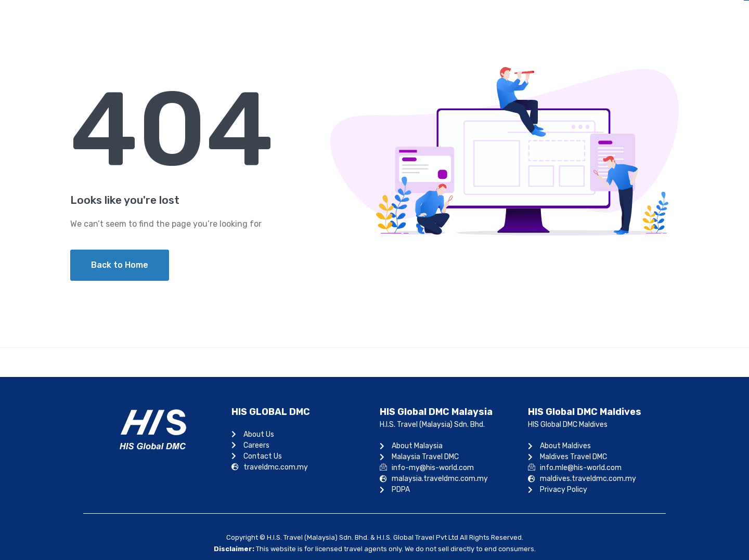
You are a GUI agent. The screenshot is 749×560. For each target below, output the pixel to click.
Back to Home (120, 265)
